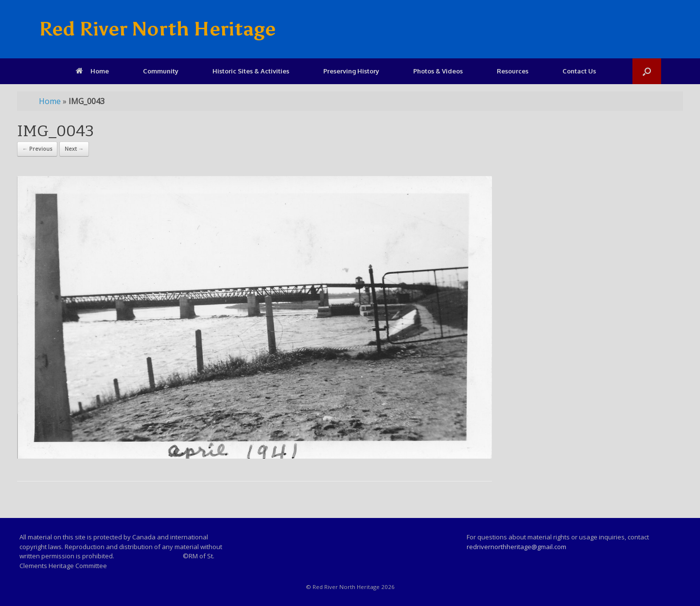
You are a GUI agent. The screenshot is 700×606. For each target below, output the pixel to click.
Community (161, 71)
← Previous (37, 149)
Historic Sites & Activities (251, 71)
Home (92, 71)
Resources (513, 71)
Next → (74, 149)
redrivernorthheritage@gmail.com (516, 547)
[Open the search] (647, 71)
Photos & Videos (438, 71)
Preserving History (351, 71)
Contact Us (579, 71)
